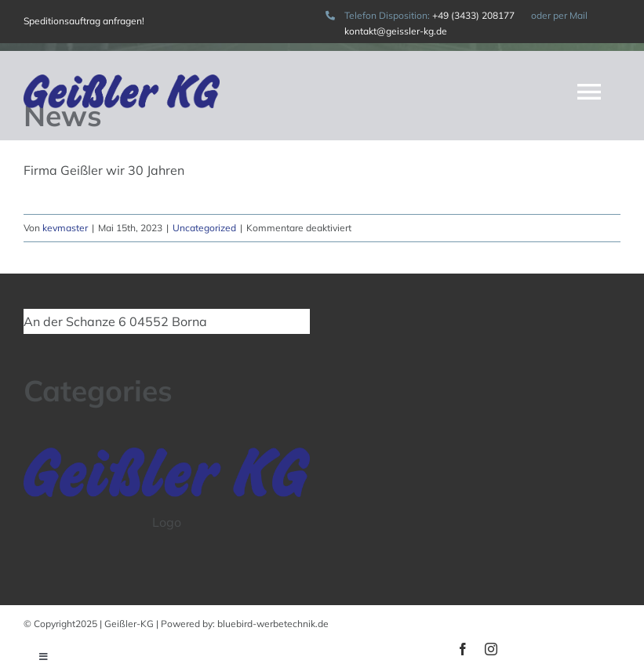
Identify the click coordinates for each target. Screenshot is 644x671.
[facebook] (463, 649)
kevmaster (65, 228)
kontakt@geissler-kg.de (396, 31)
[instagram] (491, 649)
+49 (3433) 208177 (475, 15)
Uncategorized (204, 228)
